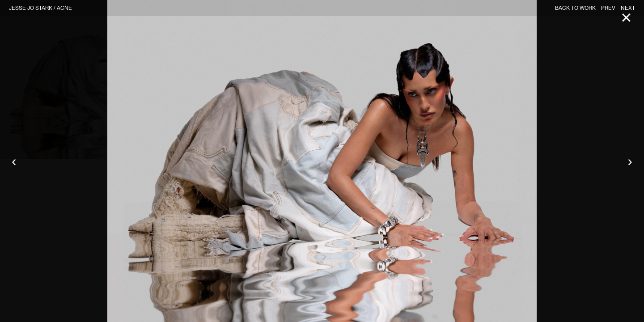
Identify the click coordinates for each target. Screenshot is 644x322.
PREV (608, 8)
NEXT (628, 8)
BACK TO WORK (575, 8)
